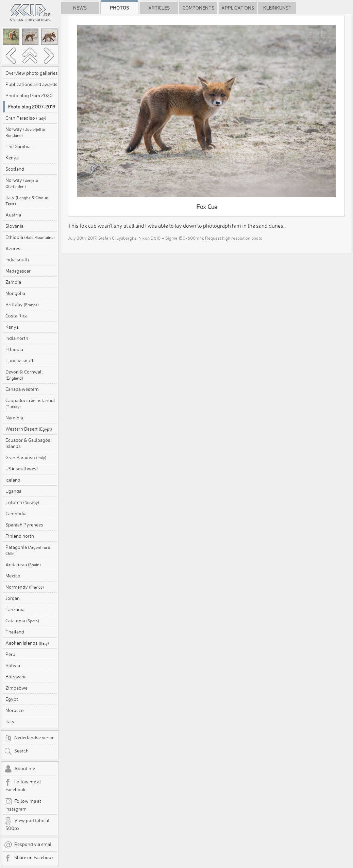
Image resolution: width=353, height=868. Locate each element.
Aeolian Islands (27, 643)
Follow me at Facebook (23, 785)
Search (16, 751)
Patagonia (28, 550)
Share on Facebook (29, 858)
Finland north (20, 536)
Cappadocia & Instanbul (30, 403)
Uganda (13, 491)
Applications (238, 8)
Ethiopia (30, 237)
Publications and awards (31, 84)
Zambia (13, 282)
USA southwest (22, 469)
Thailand (15, 632)
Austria (13, 215)
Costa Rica (16, 316)
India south (17, 260)
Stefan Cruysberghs (117, 238)
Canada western (22, 389)
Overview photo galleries (32, 73)
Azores (13, 248)
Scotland (15, 169)
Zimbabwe (16, 688)
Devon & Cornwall (24, 375)
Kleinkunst (277, 8)
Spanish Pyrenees (24, 525)
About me (20, 769)
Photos (119, 8)
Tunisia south (20, 361)
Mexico (13, 576)
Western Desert (29, 429)
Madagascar (18, 271)
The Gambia (18, 146)
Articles (159, 8)
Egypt (12, 699)
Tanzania (15, 609)
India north (17, 338)
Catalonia (22, 621)
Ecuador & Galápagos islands (28, 443)
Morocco (15, 710)
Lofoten (22, 502)
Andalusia (23, 565)
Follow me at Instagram (23, 805)
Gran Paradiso (26, 118)
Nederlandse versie (29, 738)
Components (198, 8)
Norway (25, 132)
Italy (27, 200)
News (80, 8)
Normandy (25, 587)
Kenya (12, 158)
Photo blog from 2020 (29, 96)
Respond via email (28, 845)
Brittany (22, 305)
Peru (10, 654)
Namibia (14, 418)
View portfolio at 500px (27, 824)
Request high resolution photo (234, 238)
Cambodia (16, 514)
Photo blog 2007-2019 (31, 107)
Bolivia (13, 665)
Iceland (13, 480)
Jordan (13, 598)
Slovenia (14, 226)
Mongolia (15, 293)
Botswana (16, 677)
